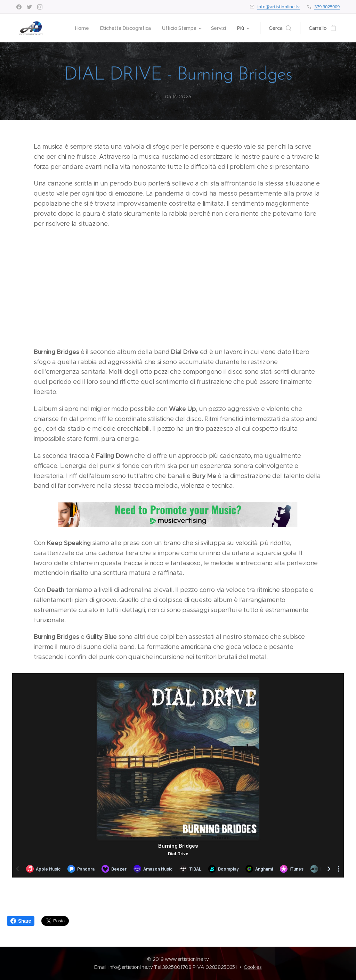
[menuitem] (81, 28)
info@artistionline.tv (278, 7)
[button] (280, 28)
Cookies (253, 967)
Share (21, 921)
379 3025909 (327, 7)
